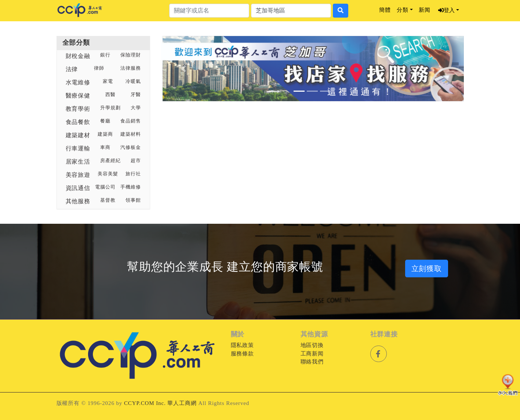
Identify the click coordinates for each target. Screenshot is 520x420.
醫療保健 (78, 96)
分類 (403, 10)
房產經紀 (110, 161)
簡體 (385, 10)
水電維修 (78, 82)
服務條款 (243, 354)
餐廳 (105, 121)
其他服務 (78, 201)
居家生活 (78, 162)
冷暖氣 (133, 81)
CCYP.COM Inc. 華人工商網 (160, 403)
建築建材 (78, 135)
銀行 (105, 55)
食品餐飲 (78, 122)
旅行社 (133, 174)
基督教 (108, 200)
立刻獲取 (427, 269)
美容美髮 (108, 174)
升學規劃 (110, 108)
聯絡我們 (312, 362)
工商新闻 (312, 354)
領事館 (133, 200)
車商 (105, 147)
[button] (184, 69)
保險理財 (131, 55)
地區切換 (312, 345)
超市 (136, 161)
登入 (446, 10)
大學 (136, 108)
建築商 (105, 134)
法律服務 (131, 68)
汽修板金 (131, 147)
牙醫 (136, 95)
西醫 (110, 95)
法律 (72, 69)
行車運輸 (78, 148)
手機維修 (131, 187)
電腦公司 (105, 187)
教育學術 (78, 109)
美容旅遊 (78, 175)
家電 (108, 81)
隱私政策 (243, 345)
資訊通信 (78, 188)
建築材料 (131, 134)
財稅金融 (78, 56)
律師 (99, 68)
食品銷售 (131, 121)
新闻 (425, 10)
